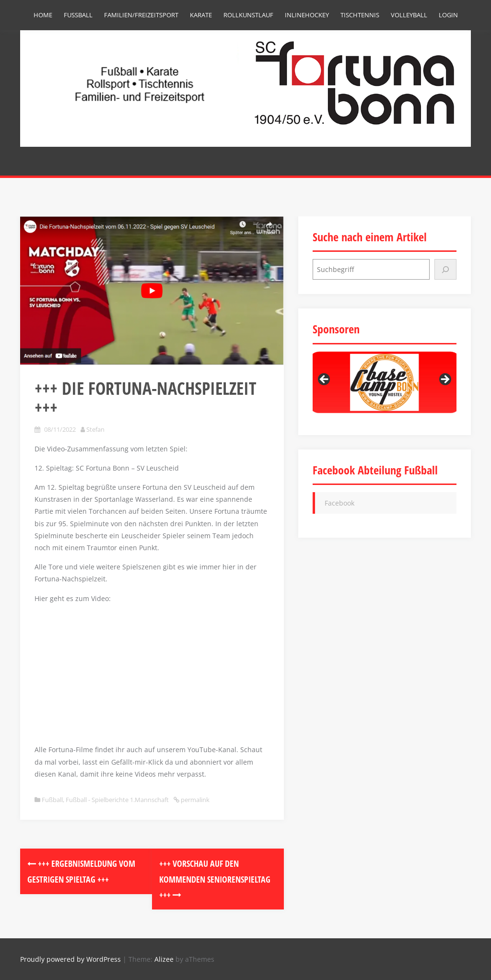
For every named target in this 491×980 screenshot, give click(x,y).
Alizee (164, 959)
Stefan (95, 429)
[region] (385, 383)
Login (448, 15)
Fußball (78, 15)
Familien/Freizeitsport (141, 15)
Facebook (339, 503)
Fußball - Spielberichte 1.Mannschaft (117, 800)
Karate (201, 15)
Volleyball (409, 15)
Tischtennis (360, 15)
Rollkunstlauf (248, 15)
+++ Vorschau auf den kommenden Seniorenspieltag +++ (215, 879)
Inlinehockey (307, 15)
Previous (325, 380)
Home (43, 15)
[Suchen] (445, 269)
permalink (194, 800)
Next (444, 380)
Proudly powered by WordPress (70, 959)
